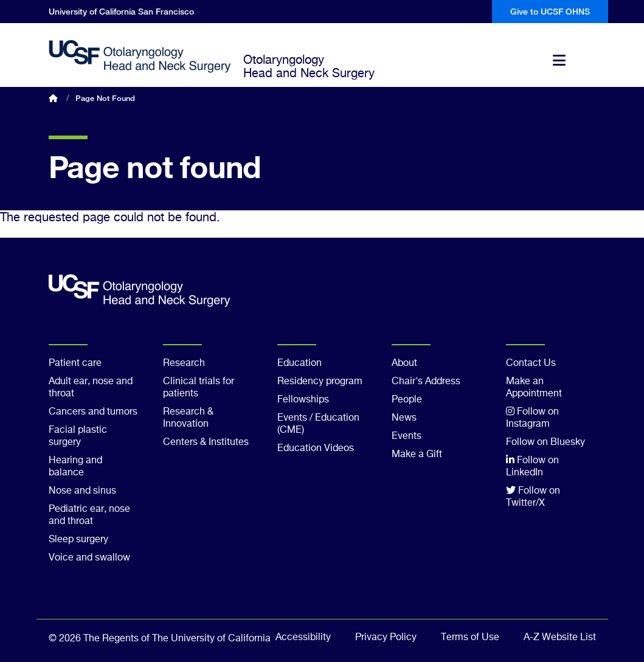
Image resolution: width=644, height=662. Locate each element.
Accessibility (303, 638)
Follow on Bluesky (545, 443)
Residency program (320, 382)
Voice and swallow (89, 558)
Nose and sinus (82, 491)
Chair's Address (426, 382)
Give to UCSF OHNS (550, 11)
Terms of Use (470, 638)
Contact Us (531, 364)
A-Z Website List (560, 638)
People (407, 400)
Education (299, 364)
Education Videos (316, 449)
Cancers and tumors (93, 412)
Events (407, 436)
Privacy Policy (386, 638)
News (404, 418)
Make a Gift (417, 455)
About (404, 364)
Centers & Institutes (206, 443)
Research (184, 364)
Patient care (75, 364)
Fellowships (303, 400)
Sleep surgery (78, 540)
